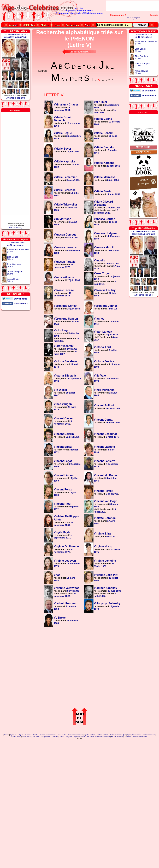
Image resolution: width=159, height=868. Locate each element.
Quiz (124, 735)
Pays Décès (90, 737)
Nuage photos (62, 735)
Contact (120, 737)
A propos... (14, 735)
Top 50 (21, 735)
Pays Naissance (79, 737)
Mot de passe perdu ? (133, 19)
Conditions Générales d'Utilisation (136, 737)
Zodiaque (55, 737)
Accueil (6, 735)
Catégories (69, 737)
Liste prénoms (46, 737)
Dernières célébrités (31, 735)
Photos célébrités (116, 735)
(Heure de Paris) (16, 228)
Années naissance (149, 735)
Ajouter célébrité (90, 735)
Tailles (61, 737)
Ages (129, 735)
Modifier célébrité (103, 735)
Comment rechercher (103, 737)
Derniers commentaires (48, 735)
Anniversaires (137, 735)
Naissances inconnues (75, 735)
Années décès (16, 737)
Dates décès (26, 737)
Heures (114, 737)
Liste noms (36, 737)
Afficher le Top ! (16, 98)
